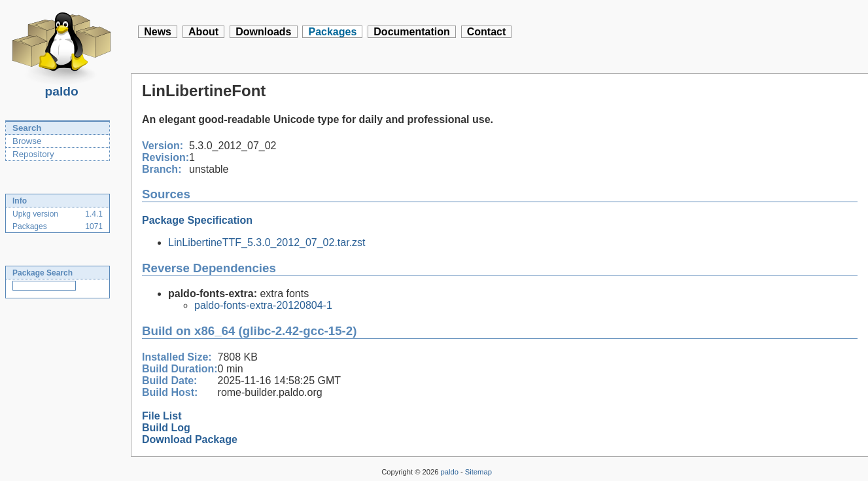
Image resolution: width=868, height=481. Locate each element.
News (158, 32)
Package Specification (197, 220)
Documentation (411, 32)
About (203, 32)
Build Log (166, 428)
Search (27, 128)
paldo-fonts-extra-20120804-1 (263, 305)
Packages (332, 32)
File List (162, 416)
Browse (27, 141)
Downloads (263, 32)
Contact (487, 32)
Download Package (190, 439)
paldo (61, 88)
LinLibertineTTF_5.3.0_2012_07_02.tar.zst (267, 242)
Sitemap (478, 472)
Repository (33, 154)
